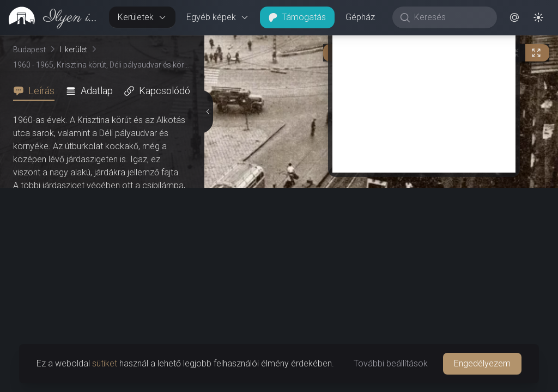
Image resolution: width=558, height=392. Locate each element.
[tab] (37, 91)
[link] (50, 17)
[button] (514, 17)
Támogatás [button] (297, 17)
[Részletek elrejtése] (207, 112)
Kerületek (142, 17)
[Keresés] (450, 17)
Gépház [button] (360, 17)
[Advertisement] (424, 96)
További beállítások (391, 363)
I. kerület (74, 50)
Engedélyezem (482, 363)
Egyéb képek (218, 17)
